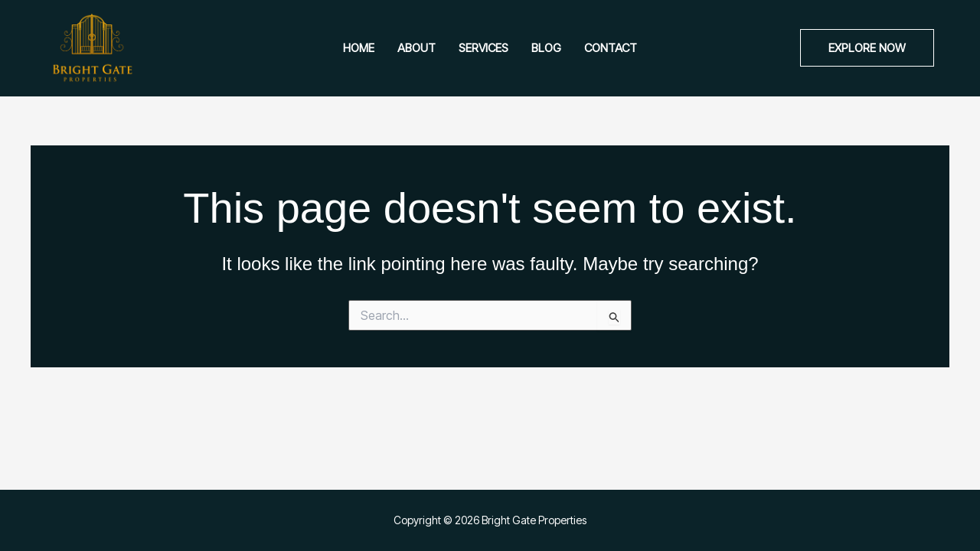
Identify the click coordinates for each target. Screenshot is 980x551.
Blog (546, 48)
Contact (611, 48)
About (416, 48)
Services (483, 48)
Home (359, 48)
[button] (867, 48)
